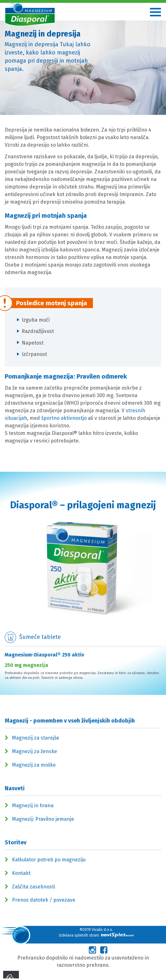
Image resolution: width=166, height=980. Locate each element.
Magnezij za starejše (36, 738)
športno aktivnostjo (64, 418)
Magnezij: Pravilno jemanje (43, 819)
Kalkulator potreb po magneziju (49, 860)
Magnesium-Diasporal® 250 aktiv (44, 655)
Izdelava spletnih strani (96, 935)
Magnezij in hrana (33, 805)
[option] (83, 606)
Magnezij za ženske (34, 751)
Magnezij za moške (34, 765)
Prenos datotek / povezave (44, 900)
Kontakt (21, 873)
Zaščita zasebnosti (34, 887)
